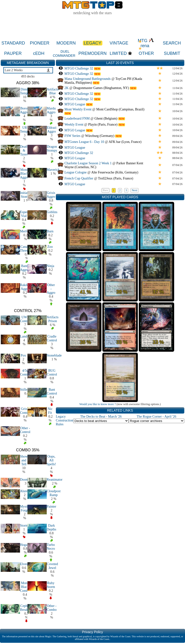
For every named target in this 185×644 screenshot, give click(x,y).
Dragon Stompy (52, 149)
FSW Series (72, 136)
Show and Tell (24, 460)
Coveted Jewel (52, 566)
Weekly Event (74, 124)
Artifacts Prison (53, 319)
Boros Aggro (24, 110)
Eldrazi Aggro (52, 130)
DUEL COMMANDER (64, 54)
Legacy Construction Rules (65, 420)
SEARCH (172, 43)
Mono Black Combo (25, 587)
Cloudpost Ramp (54, 493)
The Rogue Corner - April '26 (156, 417)
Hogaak (25, 545)
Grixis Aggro (51, 195)
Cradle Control (52, 338)
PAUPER (13, 53)
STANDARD (13, 43)
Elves (24, 564)
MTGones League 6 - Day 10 (84, 142)
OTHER (146, 53)
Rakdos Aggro (25, 287)
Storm (24, 526)
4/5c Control (25, 373)
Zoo (50, 247)
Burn (50, 231)
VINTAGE (119, 43)
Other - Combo (52, 608)
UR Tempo (25, 130)
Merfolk (26, 231)
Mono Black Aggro (24, 174)
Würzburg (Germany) (100, 136)
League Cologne (75, 172)
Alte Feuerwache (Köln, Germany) (115, 172)
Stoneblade (54, 355)
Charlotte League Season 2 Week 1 (88, 163)
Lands (24, 336)
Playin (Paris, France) (103, 124)
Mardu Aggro (51, 110)
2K (66, 88)
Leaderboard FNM (77, 118)
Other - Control (25, 430)
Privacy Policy (92, 632)
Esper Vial (24, 214)
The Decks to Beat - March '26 (101, 417)
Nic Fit (50, 411)
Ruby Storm (51, 585)
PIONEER (40, 43)
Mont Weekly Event (78, 109)
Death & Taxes (24, 150)
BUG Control (52, 373)
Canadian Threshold (27, 249)
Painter (52, 507)
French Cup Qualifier (79, 178)
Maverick (53, 170)
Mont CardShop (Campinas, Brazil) (120, 109)
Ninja (50, 266)
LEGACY (93, 43)
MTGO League (75, 104)
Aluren (25, 491)
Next (135, 190)
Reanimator (55, 480)
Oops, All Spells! (51, 460)
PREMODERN (92, 53)
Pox (23, 355)
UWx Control (25, 319)
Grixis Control (25, 411)
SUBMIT (172, 53)
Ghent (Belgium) (106, 118)
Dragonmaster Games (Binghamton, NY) (101, 88)
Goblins (52, 212)
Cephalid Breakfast (26, 608)
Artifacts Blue (53, 91)
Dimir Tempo (25, 91)
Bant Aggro (24, 268)
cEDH (39, 53)
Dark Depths (52, 527)
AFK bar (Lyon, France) (125, 142)
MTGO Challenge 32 (79, 68)
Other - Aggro (51, 289)
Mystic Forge (25, 508)
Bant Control (52, 392)
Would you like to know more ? (98, 404)
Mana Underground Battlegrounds (87, 79)
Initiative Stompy (26, 195)
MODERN (66, 43)
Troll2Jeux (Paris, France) (116, 178)
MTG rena (146, 43)
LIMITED (118, 53)
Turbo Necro (51, 547)
